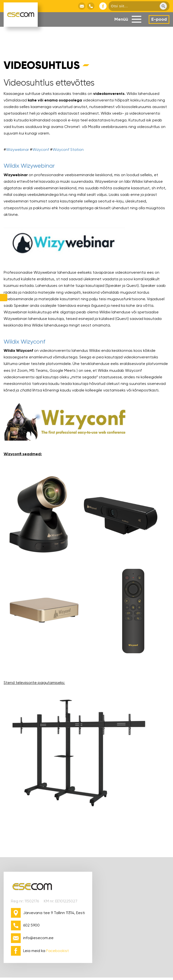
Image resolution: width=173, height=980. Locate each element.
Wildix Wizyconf (24, 342)
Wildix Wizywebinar (29, 166)
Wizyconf (41, 150)
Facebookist (58, 951)
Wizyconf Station (68, 150)
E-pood (159, 19)
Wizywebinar (18, 150)
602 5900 (31, 925)
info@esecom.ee (38, 938)
